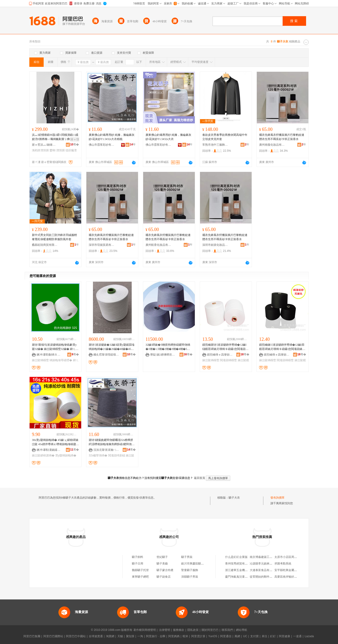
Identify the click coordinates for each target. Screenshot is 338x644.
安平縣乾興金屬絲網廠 (288, 570)
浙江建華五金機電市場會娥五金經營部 (249, 570)
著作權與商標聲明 (145, 630)
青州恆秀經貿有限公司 (239, 564)
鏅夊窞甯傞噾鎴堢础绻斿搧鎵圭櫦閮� (106, 355)
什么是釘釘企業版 (236, 557)
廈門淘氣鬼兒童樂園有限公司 (243, 577)
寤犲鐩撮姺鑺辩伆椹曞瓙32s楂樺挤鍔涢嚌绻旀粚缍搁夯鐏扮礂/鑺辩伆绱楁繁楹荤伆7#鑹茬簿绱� (112, 442)
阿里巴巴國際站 (53, 636)
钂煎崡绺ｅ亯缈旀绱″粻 (220, 355)
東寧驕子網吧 (140, 577)
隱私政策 (193, 630)
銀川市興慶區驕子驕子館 (197, 564)
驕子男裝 (187, 557)
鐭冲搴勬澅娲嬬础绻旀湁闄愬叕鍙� (50, 450)
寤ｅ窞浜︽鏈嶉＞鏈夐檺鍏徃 (45, 145)
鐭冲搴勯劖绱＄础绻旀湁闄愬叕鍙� (50, 355)
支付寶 (254, 636)
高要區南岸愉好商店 (287, 577)
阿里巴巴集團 (32, 636)
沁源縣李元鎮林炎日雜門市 (267, 564)
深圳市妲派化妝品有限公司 (215, 245)
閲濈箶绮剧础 (117, 455)
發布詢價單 (277, 498)
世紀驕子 (162, 557)
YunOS (213, 636)
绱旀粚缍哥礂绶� (61, 360)
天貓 (120, 636)
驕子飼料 (138, 557)
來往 (265, 636)
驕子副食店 (164, 577)
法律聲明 (165, 630)
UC (245, 636)
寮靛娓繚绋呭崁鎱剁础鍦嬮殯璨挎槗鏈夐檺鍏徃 (163, 355)
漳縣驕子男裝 (190, 577)
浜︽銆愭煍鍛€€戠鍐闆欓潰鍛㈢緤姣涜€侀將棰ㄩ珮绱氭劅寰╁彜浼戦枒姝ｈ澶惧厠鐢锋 (55, 137)
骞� (75, 144)
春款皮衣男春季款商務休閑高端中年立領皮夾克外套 (225, 137)
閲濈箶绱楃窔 (228, 360)
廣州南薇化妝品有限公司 (272, 145)
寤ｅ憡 (75, 139)
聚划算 (130, 636)
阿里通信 (226, 636)
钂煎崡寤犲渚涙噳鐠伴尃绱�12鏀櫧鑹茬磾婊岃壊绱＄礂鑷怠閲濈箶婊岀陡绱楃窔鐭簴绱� (225, 347)
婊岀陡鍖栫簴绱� (43, 455)
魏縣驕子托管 (140, 570)
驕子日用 (138, 564)
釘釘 (273, 636)
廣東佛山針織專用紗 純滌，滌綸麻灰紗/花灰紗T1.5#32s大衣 (168, 137)
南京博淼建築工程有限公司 (267, 557)
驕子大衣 (234, 498)
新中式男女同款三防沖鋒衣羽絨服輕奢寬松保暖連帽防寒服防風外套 (54, 237)
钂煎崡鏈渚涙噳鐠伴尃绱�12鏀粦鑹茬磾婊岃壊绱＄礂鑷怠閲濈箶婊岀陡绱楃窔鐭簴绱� (282, 347)
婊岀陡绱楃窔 (40, 360)
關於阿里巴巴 (210, 630)
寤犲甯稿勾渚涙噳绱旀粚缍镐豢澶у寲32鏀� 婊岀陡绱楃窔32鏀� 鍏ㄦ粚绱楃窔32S (55, 347)
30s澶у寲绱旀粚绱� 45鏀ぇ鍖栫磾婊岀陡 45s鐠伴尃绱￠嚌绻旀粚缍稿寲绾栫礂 (55, 442)
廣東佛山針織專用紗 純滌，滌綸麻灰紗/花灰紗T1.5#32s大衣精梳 (112, 137)
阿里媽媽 (174, 636)
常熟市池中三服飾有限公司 (215, 145)
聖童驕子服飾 (190, 570)
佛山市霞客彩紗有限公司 (102, 145)
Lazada (309, 636)
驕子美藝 (162, 564)
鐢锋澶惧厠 (57, 150)
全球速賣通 (96, 636)
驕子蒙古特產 (165, 570)
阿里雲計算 (198, 636)
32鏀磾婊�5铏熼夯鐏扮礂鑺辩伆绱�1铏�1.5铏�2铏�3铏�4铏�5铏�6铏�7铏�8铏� (168, 347)
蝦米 (185, 636)
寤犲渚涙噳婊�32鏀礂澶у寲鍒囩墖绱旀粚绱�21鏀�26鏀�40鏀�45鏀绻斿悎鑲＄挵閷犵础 (112, 347)
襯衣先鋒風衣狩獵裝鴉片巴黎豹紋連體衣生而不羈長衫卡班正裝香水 (282, 137)
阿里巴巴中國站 (76, 636)
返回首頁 (200, 478)
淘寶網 (110, 636)
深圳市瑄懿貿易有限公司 (102, 245)
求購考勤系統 (283, 564)
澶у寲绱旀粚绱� (66, 455)
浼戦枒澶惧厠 (40, 150)
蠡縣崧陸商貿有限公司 (45, 245)
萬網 (237, 636)
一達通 (297, 636)
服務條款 (179, 630)
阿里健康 (284, 636)
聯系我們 (227, 630)
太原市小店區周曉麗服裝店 (291, 557)
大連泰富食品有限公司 (264, 570)
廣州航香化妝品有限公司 (158, 245)
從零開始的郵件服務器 (264, 577)
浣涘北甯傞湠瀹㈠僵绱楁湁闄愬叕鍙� (106, 450)
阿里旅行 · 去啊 (156, 636)
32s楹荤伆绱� (98, 455)
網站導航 (242, 630)
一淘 (140, 636)
